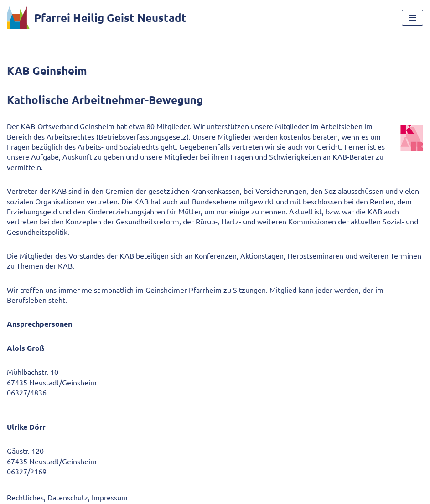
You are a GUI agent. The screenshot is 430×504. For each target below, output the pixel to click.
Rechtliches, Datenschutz (47, 497)
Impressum (110, 497)
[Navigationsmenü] (412, 18)
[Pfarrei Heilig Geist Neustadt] (97, 18)
